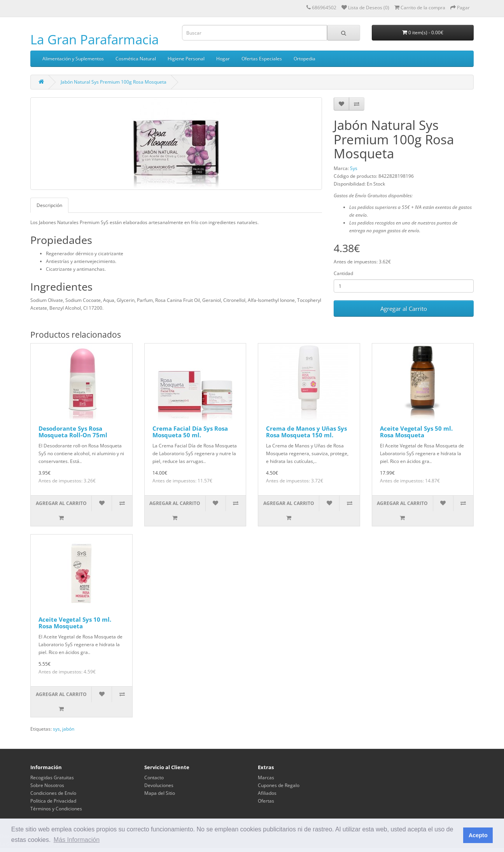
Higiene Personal (186, 59)
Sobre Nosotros (47, 785)
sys (56, 729)
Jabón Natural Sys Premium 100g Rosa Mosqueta (114, 82)
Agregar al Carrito (404, 309)
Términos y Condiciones (56, 809)
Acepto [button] (478, 835)
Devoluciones (159, 785)
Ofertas (266, 801)
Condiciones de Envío (53, 793)
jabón (68, 729)
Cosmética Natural (136, 59)
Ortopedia (304, 59)
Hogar (223, 59)
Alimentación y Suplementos (73, 59)
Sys (354, 168)
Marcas (266, 777)
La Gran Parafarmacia (94, 39)
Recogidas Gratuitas (52, 777)
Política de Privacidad (53, 801)
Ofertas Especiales (262, 59)
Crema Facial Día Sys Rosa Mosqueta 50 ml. (190, 432)
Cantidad (343, 273)
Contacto (154, 777)
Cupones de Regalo (279, 785)
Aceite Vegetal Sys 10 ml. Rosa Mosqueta (75, 623)
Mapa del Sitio (160, 793)
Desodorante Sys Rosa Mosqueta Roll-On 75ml (73, 432)
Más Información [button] (77, 840)
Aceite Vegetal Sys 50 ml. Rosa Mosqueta (416, 432)
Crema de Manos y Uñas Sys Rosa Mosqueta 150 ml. (306, 432)
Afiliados (267, 793)
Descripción (49, 205)
